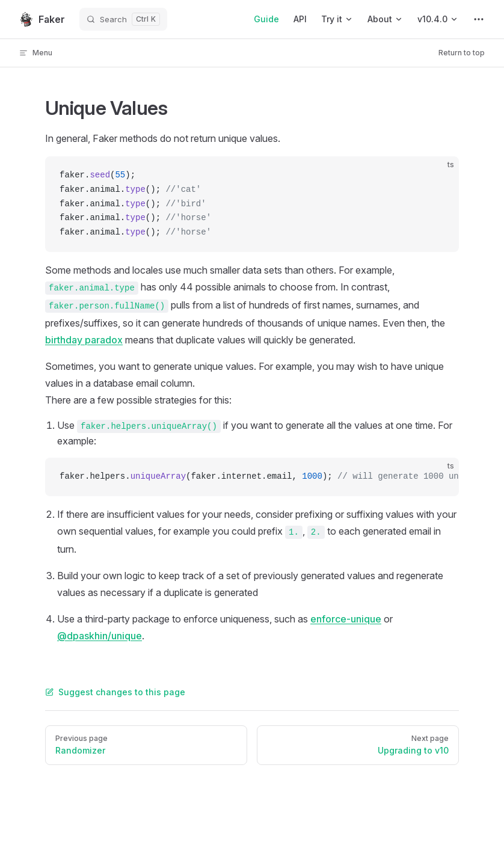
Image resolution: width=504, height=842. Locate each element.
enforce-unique (346, 619)
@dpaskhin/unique (100, 636)
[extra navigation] (479, 19)
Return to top (462, 53)
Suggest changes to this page (115, 692)
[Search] (123, 19)
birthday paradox (84, 340)
